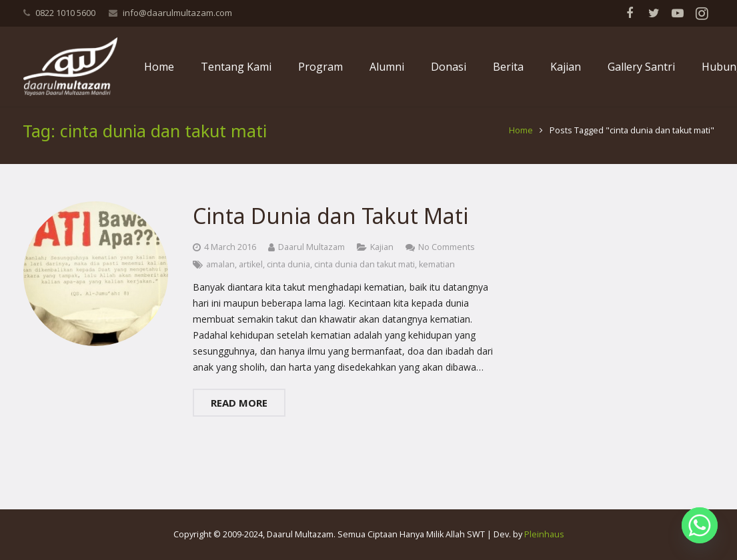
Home (520, 140)
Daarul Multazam (311, 256)
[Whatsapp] (700, 525)
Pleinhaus (544, 534)
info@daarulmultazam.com (177, 13)
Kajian (382, 256)
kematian (437, 273)
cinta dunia (288, 273)
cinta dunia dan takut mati (364, 273)
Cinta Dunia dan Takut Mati (330, 225)
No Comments (447, 256)
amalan (220, 273)
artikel (251, 273)
